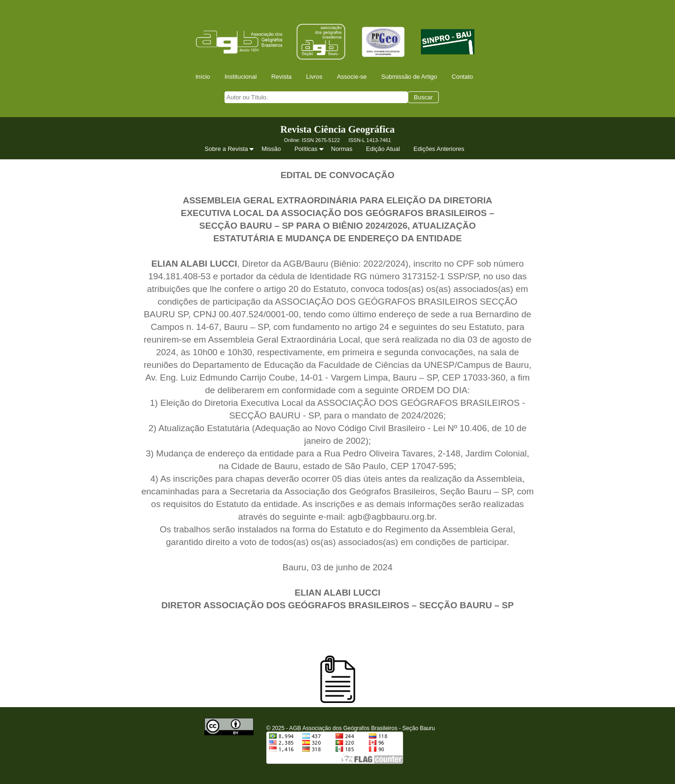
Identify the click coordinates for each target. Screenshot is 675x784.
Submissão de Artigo (409, 77)
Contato (463, 77)
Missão (271, 149)
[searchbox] (316, 97)
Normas (342, 149)
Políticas (310, 149)
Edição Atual (383, 149)
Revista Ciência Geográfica (337, 129)
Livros (314, 77)
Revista (281, 77)
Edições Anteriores (439, 149)
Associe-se (352, 77)
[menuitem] (206, 77)
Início (203, 77)
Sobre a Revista (230, 149)
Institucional (241, 77)
